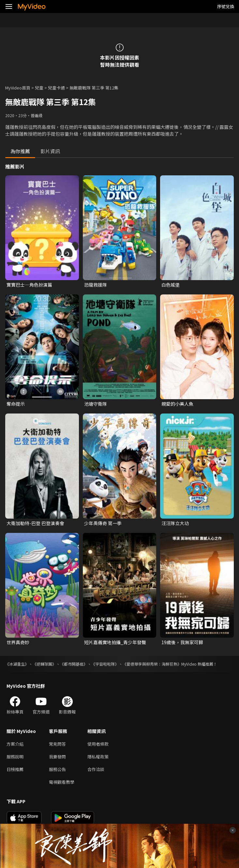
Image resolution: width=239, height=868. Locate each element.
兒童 (39, 88)
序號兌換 (226, 6)
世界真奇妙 (18, 642)
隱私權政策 (98, 757)
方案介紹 (15, 744)
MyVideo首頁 (18, 88)
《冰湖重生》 (17, 664)
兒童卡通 (56, 88)
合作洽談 (96, 769)
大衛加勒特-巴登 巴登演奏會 (35, 523)
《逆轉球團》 (44, 664)
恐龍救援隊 (96, 285)
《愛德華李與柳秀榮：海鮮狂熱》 (152, 664)
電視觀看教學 (62, 782)
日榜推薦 (15, 769)
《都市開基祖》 (74, 664)
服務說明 (15, 757)
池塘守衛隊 (96, 404)
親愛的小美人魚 (177, 404)
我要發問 (57, 757)
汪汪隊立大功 (175, 523)
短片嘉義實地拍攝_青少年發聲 (115, 642)
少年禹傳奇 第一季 (103, 523)
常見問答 (57, 744)
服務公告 (57, 769)
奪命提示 (16, 404)
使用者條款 (98, 744)
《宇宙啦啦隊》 (105, 664)
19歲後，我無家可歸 (182, 642)
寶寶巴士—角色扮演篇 (29, 285)
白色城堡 (171, 285)
